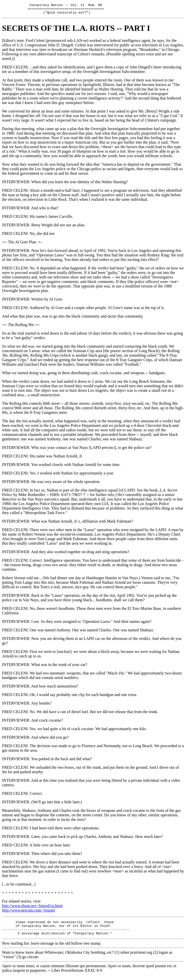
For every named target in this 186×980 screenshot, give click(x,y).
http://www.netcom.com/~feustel (28, 912)
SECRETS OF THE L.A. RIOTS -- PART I (76, 30)
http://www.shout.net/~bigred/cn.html (32, 908)
